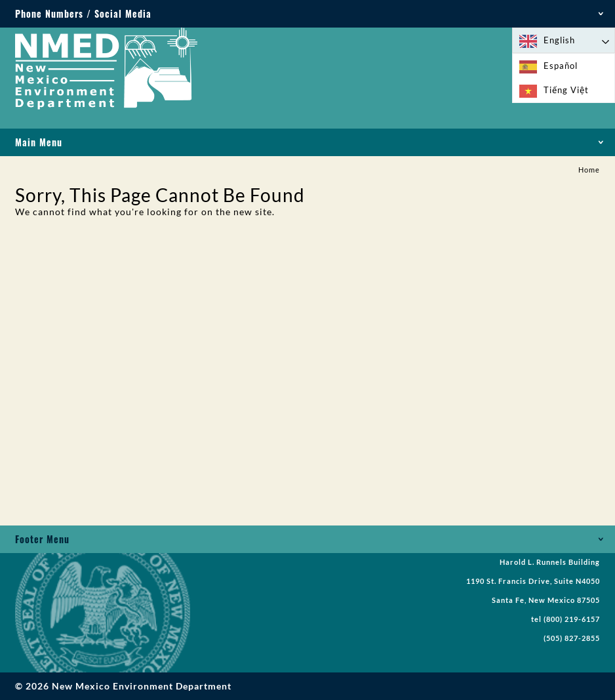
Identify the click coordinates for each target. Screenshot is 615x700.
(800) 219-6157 (572, 619)
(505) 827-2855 (572, 638)
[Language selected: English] (564, 40)
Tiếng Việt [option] (566, 90)
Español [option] (561, 66)
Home (589, 170)
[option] (564, 66)
